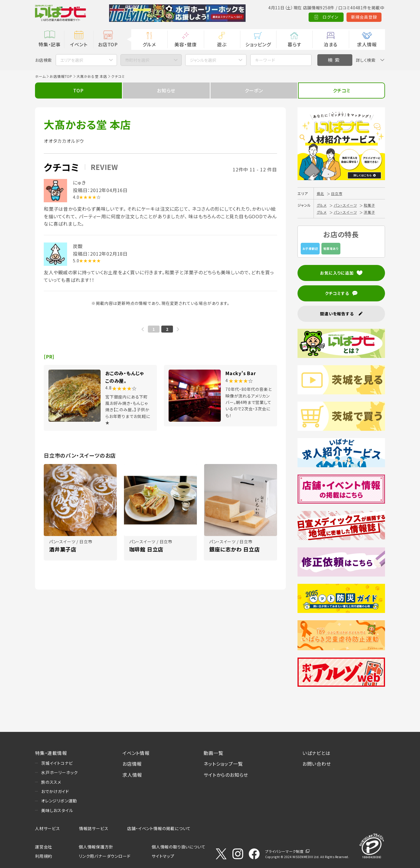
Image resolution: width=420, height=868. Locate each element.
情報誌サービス (94, 828)
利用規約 (44, 856)
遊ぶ (222, 44)
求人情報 (367, 44)
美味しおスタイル (57, 810)
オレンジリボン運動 (59, 801)
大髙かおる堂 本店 (92, 76)
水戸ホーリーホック (60, 772)
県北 (321, 193)
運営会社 (44, 847)
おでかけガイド (55, 791)
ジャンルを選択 (203, 60)
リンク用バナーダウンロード (105, 856)
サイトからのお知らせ (226, 775)
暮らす (294, 44)
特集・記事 (50, 44)
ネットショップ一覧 (223, 764)
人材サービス (48, 828)
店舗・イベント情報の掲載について (159, 828)
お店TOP (108, 44)
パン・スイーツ (345, 205)
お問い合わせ (317, 764)
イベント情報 (136, 753)
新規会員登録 (336, 17)
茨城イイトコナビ (57, 763)
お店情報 (132, 764)
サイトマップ (163, 856)
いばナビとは (316, 753)
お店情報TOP (61, 76)
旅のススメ (51, 782)
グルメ (149, 44)
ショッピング (258, 44)
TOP (78, 90)
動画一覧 (213, 753)
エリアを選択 (72, 60)
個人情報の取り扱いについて (178, 847)
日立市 (337, 193)
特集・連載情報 (51, 753)
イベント (79, 44)
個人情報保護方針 (96, 847)
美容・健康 (185, 44)
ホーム (40, 76)
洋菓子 (369, 212)
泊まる (331, 44)
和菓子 (369, 205)
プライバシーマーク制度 (284, 851)
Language (370, 17)
